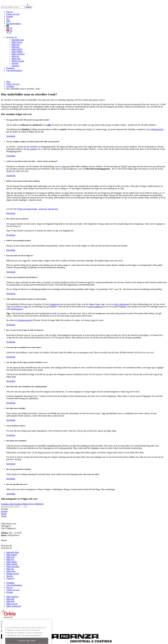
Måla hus (15, 47)
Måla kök (10, 601)
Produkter (10, 68)
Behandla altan (18, 40)
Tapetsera (16, 66)
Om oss (9, 12)
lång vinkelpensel (122, 304)
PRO (8, 21)
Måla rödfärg (17, 52)
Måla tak (15, 56)
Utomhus (10, 86)
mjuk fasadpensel (96, 307)
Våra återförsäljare (14, 70)
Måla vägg (16, 59)
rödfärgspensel (17, 309)
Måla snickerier (18, 54)
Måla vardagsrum (14, 606)
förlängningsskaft (25, 320)
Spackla (15, 63)
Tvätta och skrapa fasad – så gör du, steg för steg (37, 209)
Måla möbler (17, 49)
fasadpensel (54, 304)
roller (64, 166)
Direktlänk (11, 136)
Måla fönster (17, 42)
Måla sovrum (12, 604)
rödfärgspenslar (157, 129)
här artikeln (32, 149)
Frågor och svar (13, 14)
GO (8, 19)
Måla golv (16, 44)
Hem (8, 82)
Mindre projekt (18, 61)
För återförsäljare (14, 24)
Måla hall (10, 599)
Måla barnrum (12, 597)
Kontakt (10, 16)
